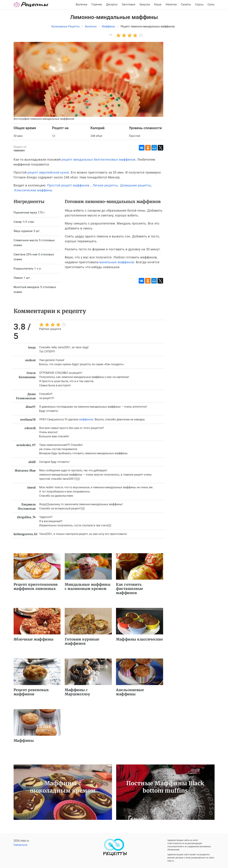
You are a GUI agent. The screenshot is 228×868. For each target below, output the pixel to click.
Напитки (171, 4)
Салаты (186, 4)
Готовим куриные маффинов (82, 641)
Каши (158, 4)
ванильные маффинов (117, 262)
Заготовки (128, 4)
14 (111, 35)
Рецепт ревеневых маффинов (31, 692)
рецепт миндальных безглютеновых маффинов (98, 159)
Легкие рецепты (105, 185)
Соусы (199, 4)
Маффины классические (139, 639)
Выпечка (81, 4)
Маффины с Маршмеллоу (77, 692)
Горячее (97, 4)
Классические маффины (33, 190)
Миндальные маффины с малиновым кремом (88, 586)
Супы (211, 4)
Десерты (112, 4)
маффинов (86, 419)
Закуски (145, 4)
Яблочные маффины (34, 639)
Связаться (20, 845)
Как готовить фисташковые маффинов (130, 589)
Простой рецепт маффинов (68, 185)
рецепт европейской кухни (48, 172)
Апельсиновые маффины (130, 692)
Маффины (24, 740)
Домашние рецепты (136, 185)
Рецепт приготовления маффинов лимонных (36, 586)
